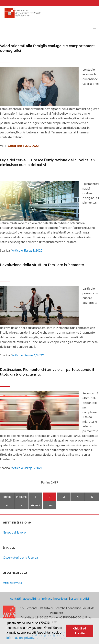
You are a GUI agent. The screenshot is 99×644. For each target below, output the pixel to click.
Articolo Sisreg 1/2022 (27, 250)
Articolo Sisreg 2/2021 (27, 468)
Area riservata (12, 582)
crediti (84, 598)
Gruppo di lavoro (14, 532)
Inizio (7, 497)
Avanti (35, 505)
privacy (47, 598)
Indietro (21, 497)
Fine (50, 505)
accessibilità (32, 598)
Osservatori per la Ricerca (20, 557)
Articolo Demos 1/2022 (28, 355)
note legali (61, 598)
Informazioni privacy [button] (20, 638)
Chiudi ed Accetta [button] (80, 631)
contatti (16, 598)
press (74, 598)
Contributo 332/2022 (23, 145)
